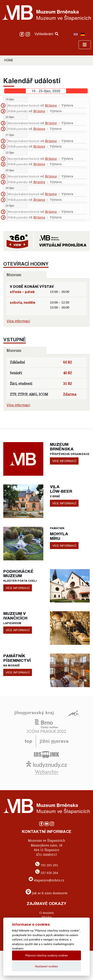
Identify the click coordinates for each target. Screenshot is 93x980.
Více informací (18, 321)
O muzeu (47, 913)
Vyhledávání (46, 34)
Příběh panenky (18, 111)
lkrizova (51, 105)
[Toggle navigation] (85, 45)
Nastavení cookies (46, 966)
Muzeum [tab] (14, 275)
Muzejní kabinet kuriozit (24, 106)
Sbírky (47, 917)
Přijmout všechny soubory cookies (46, 955)
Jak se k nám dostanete (50, 893)
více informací (64, 461)
